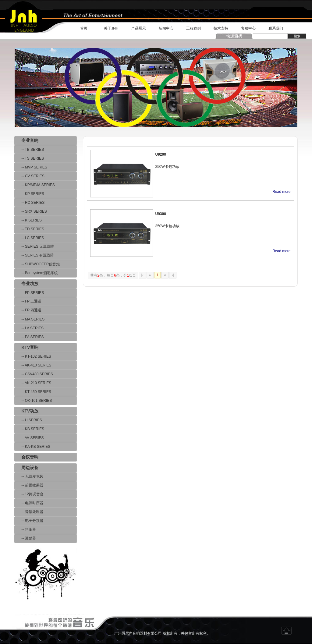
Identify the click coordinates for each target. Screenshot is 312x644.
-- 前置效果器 (29, 485)
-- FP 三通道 (28, 301)
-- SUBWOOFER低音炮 (37, 264)
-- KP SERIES (29, 194)
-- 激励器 (25, 538)
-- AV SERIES (29, 438)
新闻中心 (166, 28)
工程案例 (193, 28)
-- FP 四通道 (28, 310)
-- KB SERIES (29, 429)
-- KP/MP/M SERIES (35, 185)
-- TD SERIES (29, 229)
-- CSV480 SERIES (34, 374)
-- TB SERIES (29, 150)
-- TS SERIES (29, 158)
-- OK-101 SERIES (33, 401)
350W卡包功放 (167, 226)
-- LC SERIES (29, 238)
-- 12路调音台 (29, 494)
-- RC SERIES (29, 203)
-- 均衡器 (25, 529)
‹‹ (150, 275)
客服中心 (248, 28)
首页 (84, 28)
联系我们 (276, 28)
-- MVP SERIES (31, 167)
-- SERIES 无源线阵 (34, 246)
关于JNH (111, 28)
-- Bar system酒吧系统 (36, 273)
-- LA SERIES (29, 328)
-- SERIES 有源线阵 (34, 255)
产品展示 (139, 28)
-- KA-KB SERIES (32, 447)
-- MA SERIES (29, 319)
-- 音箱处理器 (29, 512)
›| (173, 275)
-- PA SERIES (29, 337)
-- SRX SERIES (31, 211)
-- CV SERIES (29, 176)
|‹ (142, 275)
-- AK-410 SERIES (33, 365)
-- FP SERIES (29, 293)
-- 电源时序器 (29, 503)
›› (165, 275)
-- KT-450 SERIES (33, 392)
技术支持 (221, 28)
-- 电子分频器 (29, 521)
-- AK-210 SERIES (33, 383)
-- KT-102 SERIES (33, 356)
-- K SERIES (28, 220)
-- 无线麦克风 (29, 476)
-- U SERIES (28, 420)
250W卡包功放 (167, 167)
